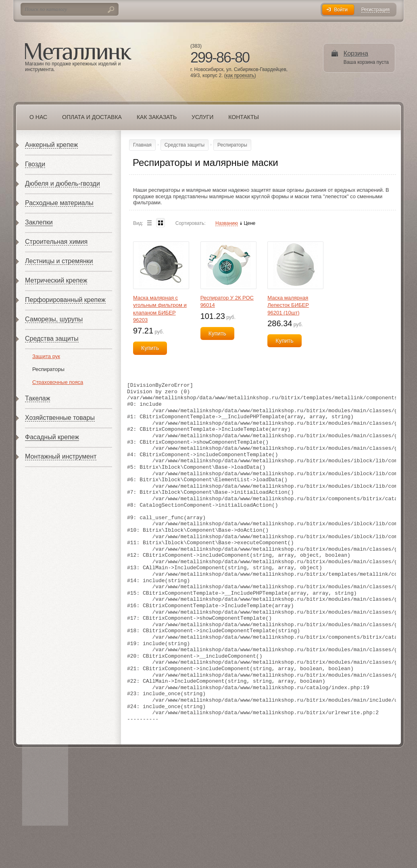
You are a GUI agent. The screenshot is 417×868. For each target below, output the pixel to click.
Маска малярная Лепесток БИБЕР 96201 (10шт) (288, 305)
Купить (150, 348)
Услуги (202, 117)
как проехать (240, 76)
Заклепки (39, 222)
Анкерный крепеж (51, 145)
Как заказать (157, 117)
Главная (142, 145)
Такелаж (38, 398)
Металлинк (78, 52)
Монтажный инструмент (61, 456)
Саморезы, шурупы (54, 319)
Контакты (244, 117)
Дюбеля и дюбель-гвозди (63, 183)
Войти (341, 10)
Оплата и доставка (92, 117)
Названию (227, 223)
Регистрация (375, 10)
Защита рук (46, 356)
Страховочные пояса (58, 382)
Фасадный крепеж (52, 437)
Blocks (161, 223)
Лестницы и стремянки (59, 261)
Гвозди (35, 164)
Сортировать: (191, 223)
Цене (249, 223)
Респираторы (48, 369)
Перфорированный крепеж (65, 300)
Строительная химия (56, 242)
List (149, 223)
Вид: (138, 223)
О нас (38, 117)
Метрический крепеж (56, 280)
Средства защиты (52, 339)
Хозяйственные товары (60, 418)
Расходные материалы (59, 203)
